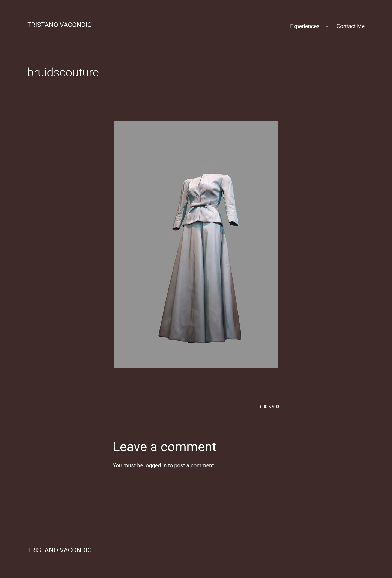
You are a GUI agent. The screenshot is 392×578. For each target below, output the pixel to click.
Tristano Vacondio (60, 25)
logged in (155, 465)
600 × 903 (270, 407)
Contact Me (351, 26)
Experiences (305, 26)
